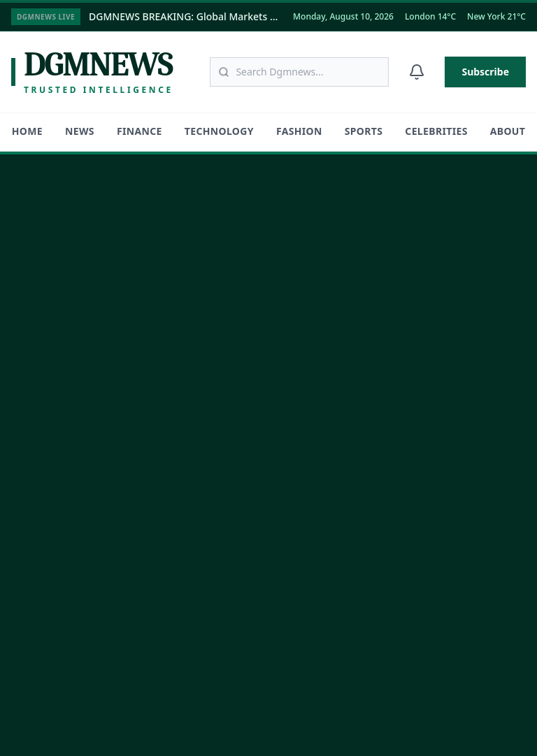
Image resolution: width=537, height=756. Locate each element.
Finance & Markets (333, 253)
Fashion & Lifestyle (333, 320)
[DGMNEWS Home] (85, 221)
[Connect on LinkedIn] (114, 386)
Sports (364, 131)
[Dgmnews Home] (92, 72)
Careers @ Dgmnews (59, 519)
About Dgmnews (49, 485)
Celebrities (436, 131)
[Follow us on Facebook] (71, 386)
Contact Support (49, 586)
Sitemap (30, 619)
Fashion (299, 131)
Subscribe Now (406, 573)
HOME (27, 131)
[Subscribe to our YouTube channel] (157, 386)
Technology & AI (327, 287)
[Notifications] (417, 72)
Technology (219, 131)
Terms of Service (392, 718)
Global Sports (321, 354)
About (508, 131)
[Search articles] (299, 72)
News (80, 131)
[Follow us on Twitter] (27, 386)
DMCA (514, 718)
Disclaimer (463, 718)
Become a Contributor (62, 552)
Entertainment (323, 387)
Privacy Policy (316, 718)
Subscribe (485, 72)
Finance (139, 131)
